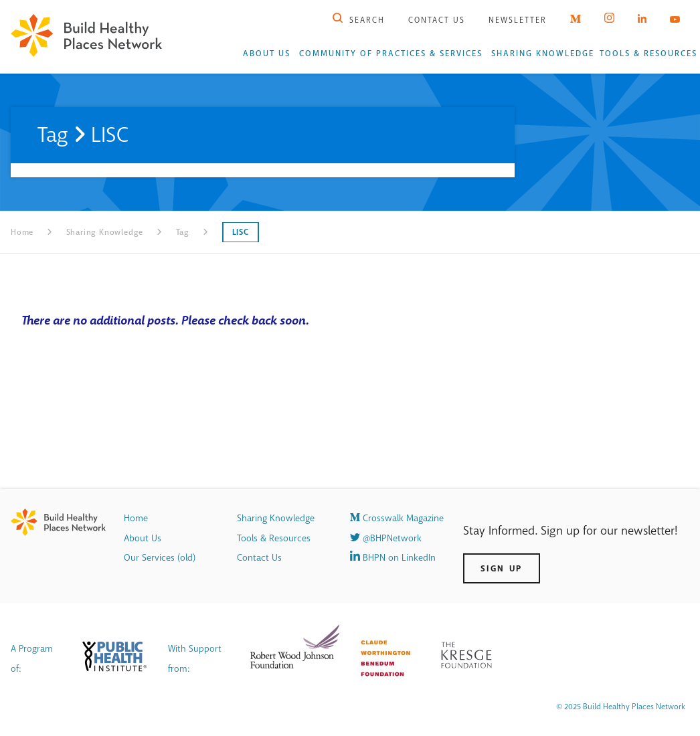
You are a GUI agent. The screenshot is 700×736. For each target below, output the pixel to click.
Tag (183, 232)
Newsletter (518, 20)
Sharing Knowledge (543, 54)
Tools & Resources (648, 54)
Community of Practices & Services (391, 54)
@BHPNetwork (386, 538)
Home (22, 232)
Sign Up (502, 568)
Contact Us (437, 20)
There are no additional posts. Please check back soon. (165, 320)
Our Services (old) (160, 558)
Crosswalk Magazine (397, 518)
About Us (267, 54)
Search (359, 20)
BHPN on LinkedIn (393, 558)
